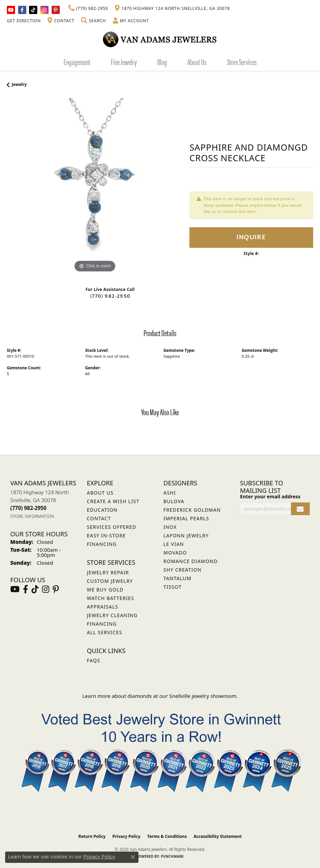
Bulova (174, 501)
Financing (102, 624)
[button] (93, 21)
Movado (175, 553)
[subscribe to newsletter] (300, 509)
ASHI (170, 493)
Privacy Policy (126, 836)
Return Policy (92, 836)
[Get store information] (32, 516)
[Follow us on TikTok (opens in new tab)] (33, 10)
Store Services (242, 62)
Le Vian (174, 544)
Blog (162, 62)
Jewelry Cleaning (112, 615)
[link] (88, 9)
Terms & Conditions (167, 836)
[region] (95, 186)
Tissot (172, 587)
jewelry (19, 84)
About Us (197, 62)
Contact (99, 518)
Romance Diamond (191, 561)
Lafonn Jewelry (186, 535)
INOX (170, 527)
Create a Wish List (113, 501)
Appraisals (103, 607)
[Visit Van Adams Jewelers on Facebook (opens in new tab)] (22, 10)
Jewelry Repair (108, 572)
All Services (104, 632)
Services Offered (111, 527)
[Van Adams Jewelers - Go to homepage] (160, 39)
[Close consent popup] (133, 857)
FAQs (94, 660)
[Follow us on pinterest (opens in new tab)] (56, 10)
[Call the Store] (28, 508)
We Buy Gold (105, 590)
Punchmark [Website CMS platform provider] (172, 856)
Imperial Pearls (186, 518)
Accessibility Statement (217, 836)
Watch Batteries (110, 598)
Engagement (77, 62)
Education (102, 510)
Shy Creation (182, 570)
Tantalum (177, 578)
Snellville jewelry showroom (203, 696)
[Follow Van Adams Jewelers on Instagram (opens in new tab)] (44, 10)
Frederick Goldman (192, 510)
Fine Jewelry (124, 62)
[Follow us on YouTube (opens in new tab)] (11, 10)
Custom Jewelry (110, 581)
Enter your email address (270, 496)
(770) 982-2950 (110, 296)
